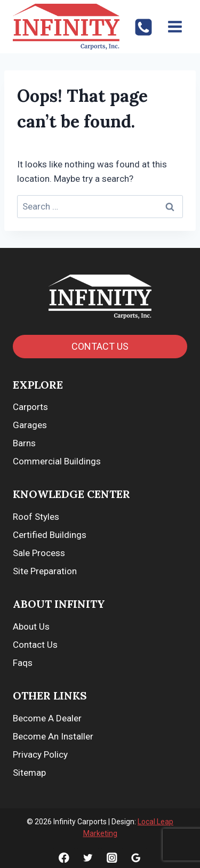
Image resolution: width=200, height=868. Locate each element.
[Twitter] (88, 858)
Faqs (23, 663)
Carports (30, 407)
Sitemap (29, 773)
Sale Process (39, 553)
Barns (24, 443)
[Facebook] (64, 858)
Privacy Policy (40, 754)
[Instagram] (112, 858)
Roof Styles (36, 517)
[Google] (136, 858)
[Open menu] (175, 26)
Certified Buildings (50, 535)
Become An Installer (53, 736)
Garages (30, 425)
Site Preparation (45, 571)
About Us (31, 626)
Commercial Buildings (57, 461)
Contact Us (35, 645)
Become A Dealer (47, 718)
